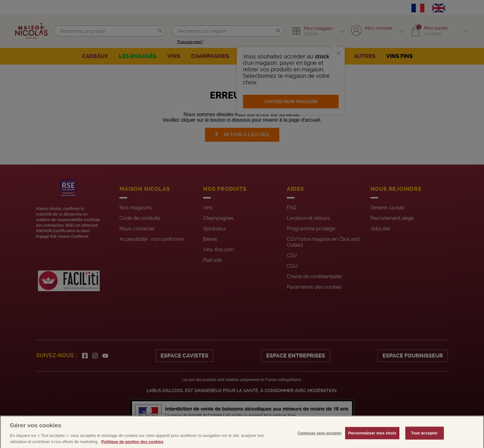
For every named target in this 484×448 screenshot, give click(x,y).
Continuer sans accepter (320, 438)
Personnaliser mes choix (372, 437)
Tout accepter (424, 437)
